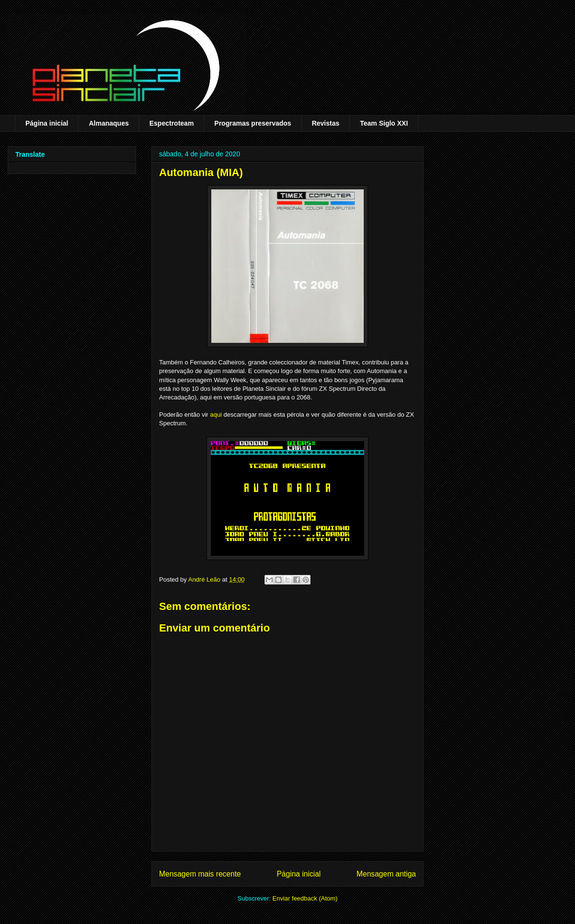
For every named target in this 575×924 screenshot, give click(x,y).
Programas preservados (253, 123)
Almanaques (109, 123)
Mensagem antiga (386, 874)
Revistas (326, 123)
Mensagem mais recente (200, 874)
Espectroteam (172, 123)
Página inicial (47, 123)
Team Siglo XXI (384, 123)
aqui (216, 415)
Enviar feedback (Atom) (305, 898)
